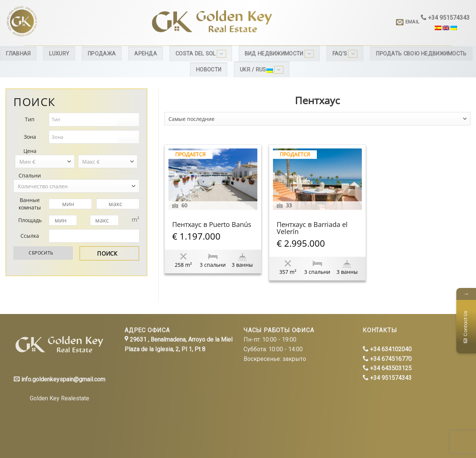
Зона (30, 137)
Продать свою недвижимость (421, 54)
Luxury (59, 54)
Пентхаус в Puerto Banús (212, 225)
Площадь (30, 220)
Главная (18, 54)
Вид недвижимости (279, 54)
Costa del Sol (201, 54)
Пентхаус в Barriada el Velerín (312, 228)
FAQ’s (345, 54)
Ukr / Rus (262, 70)
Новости (209, 70)
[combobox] (317, 119)
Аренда (146, 54)
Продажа (102, 54)
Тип (30, 119)
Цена (30, 151)
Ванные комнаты (30, 204)
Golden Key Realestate (59, 398)
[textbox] (83, 120)
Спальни (30, 175)
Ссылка (30, 236)
